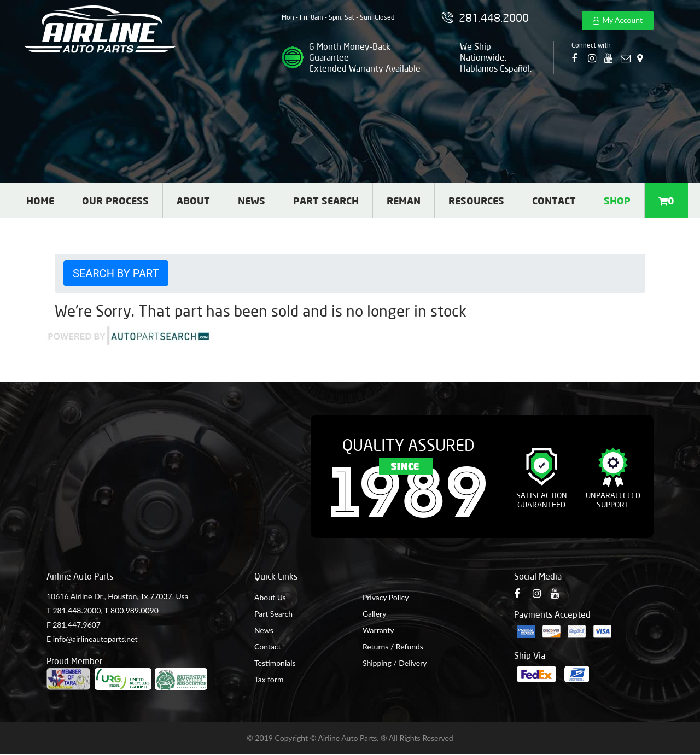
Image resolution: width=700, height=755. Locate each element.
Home (40, 201)
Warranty (378, 630)
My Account (622, 20)
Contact (554, 201)
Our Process (115, 201)
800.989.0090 (135, 610)
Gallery (374, 614)
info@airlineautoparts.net (95, 639)
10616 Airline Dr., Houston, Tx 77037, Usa (117, 596)
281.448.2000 (77, 610)
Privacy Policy (386, 597)
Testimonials (275, 663)
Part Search (326, 201)
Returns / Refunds (393, 646)
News (252, 201)
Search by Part (116, 273)
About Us (270, 597)
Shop (617, 201)
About (193, 201)
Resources (476, 201)
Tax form (269, 679)
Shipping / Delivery (395, 663)
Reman (404, 201)
